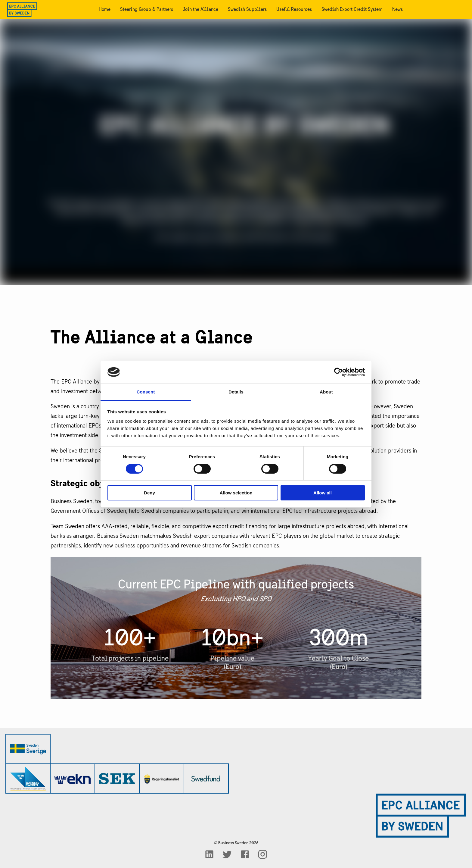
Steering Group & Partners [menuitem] (147, 10)
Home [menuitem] (105, 10)
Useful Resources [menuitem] (294, 10)
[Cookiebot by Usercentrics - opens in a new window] (338, 372)
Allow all (323, 493)
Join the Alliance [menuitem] (200, 10)
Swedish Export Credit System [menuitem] (352, 10)
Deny (149, 493)
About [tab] (326, 392)
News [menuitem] (397, 10)
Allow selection (236, 493)
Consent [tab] (146, 392)
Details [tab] (236, 392)
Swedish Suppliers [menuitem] (247, 10)
